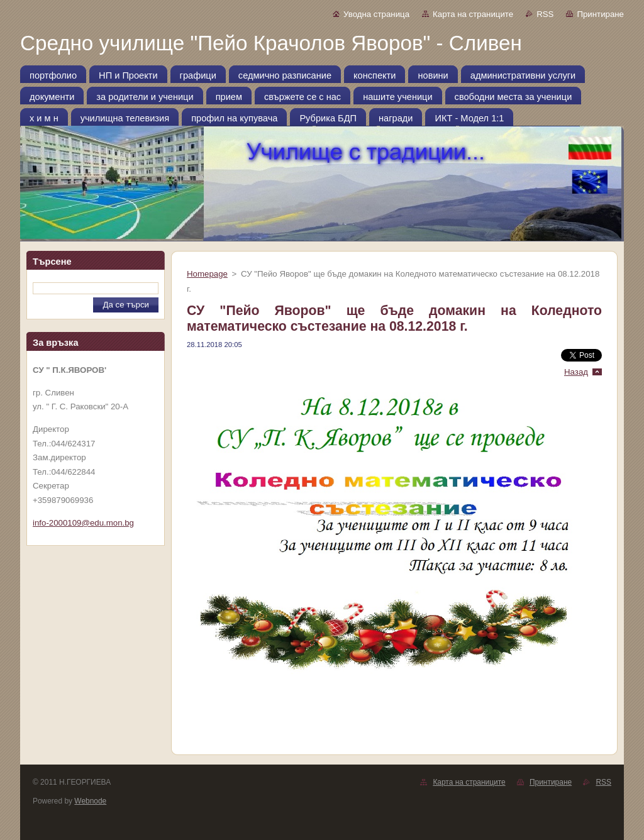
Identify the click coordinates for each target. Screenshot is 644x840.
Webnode (90, 801)
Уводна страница (376, 14)
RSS (545, 14)
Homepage (207, 274)
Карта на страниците (473, 14)
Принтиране (600, 14)
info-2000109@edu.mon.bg (83, 523)
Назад (576, 372)
